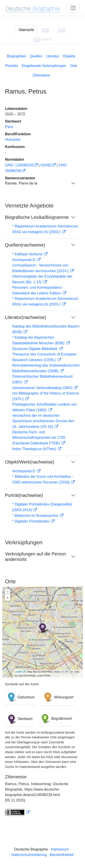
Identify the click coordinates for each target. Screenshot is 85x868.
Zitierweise (41, 75)
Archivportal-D (24, 260)
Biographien (16, 56)
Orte (74, 66)
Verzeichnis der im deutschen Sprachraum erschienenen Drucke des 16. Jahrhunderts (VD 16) (43, 421)
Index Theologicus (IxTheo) (35, 449)
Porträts (12, 66)
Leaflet (18, 672)
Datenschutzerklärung (29, 855)
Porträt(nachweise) (24, 495)
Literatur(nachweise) (25, 317)
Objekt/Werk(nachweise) (30, 462)
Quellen (36, 56)
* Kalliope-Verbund (28, 254)
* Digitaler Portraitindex (31, 521)
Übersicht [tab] (26, 30)
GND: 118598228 (19, 165)
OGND (46, 165)
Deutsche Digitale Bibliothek (35, 349)
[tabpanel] (42, 434)
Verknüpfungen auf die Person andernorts (35, 557)
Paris (9, 127)
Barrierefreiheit (62, 855)
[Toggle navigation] (73, 8)
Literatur (53, 56)
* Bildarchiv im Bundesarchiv (36, 516)
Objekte (69, 56)
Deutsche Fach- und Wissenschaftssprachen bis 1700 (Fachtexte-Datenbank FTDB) (39, 438)
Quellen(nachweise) (25, 245)
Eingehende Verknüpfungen (44, 66)
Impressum (60, 849)
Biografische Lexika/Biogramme (37, 217)
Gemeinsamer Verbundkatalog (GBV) (43, 388)
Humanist (13, 139)
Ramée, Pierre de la (21, 183)
